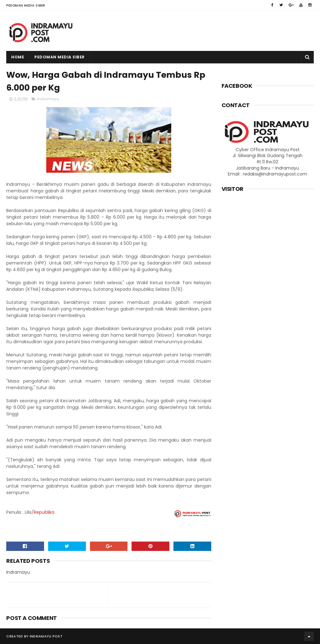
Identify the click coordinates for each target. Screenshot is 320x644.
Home (18, 57)
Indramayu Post (46, 636)
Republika (44, 512)
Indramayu (48, 99)
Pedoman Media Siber (26, 5)
